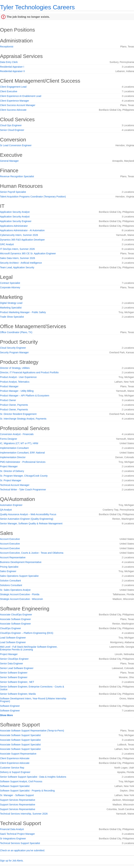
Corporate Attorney (10, 287)
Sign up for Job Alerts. (12, 861)
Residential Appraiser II (12, 71)
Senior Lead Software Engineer (17, 668)
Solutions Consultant (11, 585)
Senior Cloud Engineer (12, 130)
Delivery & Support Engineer (15, 772)
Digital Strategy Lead (11, 303)
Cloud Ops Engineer (11, 125)
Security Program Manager (14, 352)
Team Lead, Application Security (17, 267)
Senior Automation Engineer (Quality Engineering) (27, 519)
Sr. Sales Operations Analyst (15, 590)
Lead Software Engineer (13, 638)
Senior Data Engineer (12, 664)
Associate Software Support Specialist (20, 735)
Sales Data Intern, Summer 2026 (18, 258)
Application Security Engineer (16, 221)
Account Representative (13, 557)
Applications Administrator (14, 226)
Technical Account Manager (15, 485)
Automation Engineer (11, 505)
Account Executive (10, 539)
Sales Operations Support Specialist (19, 576)
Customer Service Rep (12, 768)
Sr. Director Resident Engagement (18, 414)
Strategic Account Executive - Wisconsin (21, 599)
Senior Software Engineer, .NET (17, 682)
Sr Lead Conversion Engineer (16, 145)
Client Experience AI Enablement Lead (21, 96)
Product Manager (9, 386)
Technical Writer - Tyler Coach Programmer (23, 490)
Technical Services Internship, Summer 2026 (24, 814)
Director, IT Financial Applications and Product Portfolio (29, 372)
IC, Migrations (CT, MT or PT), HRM (19, 443)
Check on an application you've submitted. (23, 850)
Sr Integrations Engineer (13, 839)
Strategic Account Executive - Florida (20, 594)
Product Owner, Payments (14, 405)
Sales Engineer (8, 571)
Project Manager (9, 466)
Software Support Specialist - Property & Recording (27, 791)
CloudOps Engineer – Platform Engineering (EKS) (27, 633)
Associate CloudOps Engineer (16, 615)
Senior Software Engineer (14, 673)
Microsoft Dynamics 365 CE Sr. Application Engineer (28, 253)
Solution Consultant (10, 581)
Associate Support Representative (18, 754)
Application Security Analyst (15, 212)
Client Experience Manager (15, 101)
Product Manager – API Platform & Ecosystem (25, 396)
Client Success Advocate (13, 110)
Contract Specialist (10, 283)
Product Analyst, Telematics (15, 382)
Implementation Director (13, 457)
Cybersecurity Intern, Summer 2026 (19, 235)
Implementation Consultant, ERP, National (22, 453)
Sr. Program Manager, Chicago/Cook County (24, 476)
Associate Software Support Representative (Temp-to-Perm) (32, 731)
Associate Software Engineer (15, 619)
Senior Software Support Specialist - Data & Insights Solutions (33, 777)
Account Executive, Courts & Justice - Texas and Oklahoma (32, 553)
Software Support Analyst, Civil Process (21, 781)
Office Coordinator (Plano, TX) (16, 332)
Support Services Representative (18, 800)
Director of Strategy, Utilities (15, 368)
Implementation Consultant (14, 448)
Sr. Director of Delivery (12, 471)
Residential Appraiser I (12, 67)
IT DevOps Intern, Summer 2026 (17, 249)
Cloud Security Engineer (13, 348)
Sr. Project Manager (11, 480)
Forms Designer (9, 439)
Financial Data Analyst (12, 829)
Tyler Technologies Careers (37, 7)
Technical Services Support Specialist (20, 843)
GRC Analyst (7, 244)
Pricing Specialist (9, 567)
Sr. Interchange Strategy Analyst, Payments (23, 419)
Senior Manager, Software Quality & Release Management (31, 523)
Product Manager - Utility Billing (17, 391)
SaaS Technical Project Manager (17, 834)
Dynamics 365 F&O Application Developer (22, 240)
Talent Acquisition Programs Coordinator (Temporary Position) (33, 197)
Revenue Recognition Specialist (17, 176)
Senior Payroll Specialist (13, 192)
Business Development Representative (21, 562)
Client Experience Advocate (15, 758)
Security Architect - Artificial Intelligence (21, 263)
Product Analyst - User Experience (18, 377)
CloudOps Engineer (10, 628)
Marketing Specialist (11, 308)
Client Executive (9, 91)
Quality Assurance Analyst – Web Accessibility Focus (28, 514)
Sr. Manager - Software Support (17, 795)
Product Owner (8, 400)
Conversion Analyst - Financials (17, 434)
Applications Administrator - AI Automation (22, 230)
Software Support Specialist (15, 786)
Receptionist (7, 47)
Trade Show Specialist (12, 317)
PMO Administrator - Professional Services (23, 462)
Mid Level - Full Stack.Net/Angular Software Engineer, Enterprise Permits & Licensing (29, 648)
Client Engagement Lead (13, 87)
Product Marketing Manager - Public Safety (23, 312)
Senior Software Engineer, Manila (18, 694)
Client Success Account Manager (18, 105)
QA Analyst (6, 510)
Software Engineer (10, 706)
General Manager (9, 161)
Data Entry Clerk (9, 62)
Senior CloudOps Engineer (14, 659)
